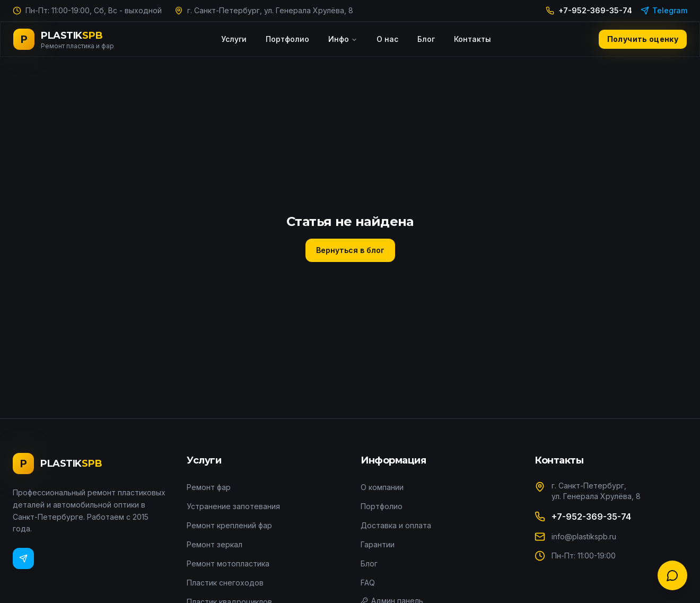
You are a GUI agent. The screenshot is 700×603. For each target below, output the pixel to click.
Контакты (472, 39)
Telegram (664, 10)
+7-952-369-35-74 (589, 10)
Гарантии (378, 544)
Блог (426, 39)
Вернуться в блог (350, 250)
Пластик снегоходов (225, 583)
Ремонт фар (209, 487)
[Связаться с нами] (672, 575)
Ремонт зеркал (215, 544)
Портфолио (287, 39)
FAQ (368, 583)
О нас (387, 39)
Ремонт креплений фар (229, 525)
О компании (382, 487)
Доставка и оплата (396, 525)
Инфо (343, 39)
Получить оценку (643, 39)
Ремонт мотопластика (228, 563)
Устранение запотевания (233, 506)
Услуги (234, 39)
